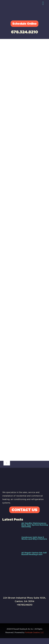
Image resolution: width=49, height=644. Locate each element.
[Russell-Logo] (22, 5)
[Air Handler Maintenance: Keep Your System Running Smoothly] (11, 528)
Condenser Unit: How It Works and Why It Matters (34, 538)
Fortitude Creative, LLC (34, 632)
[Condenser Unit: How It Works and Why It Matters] (11, 543)
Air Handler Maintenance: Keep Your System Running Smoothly (35, 525)
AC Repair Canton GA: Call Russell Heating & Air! (34, 554)
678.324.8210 (24, 32)
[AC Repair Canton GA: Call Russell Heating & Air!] (11, 558)
